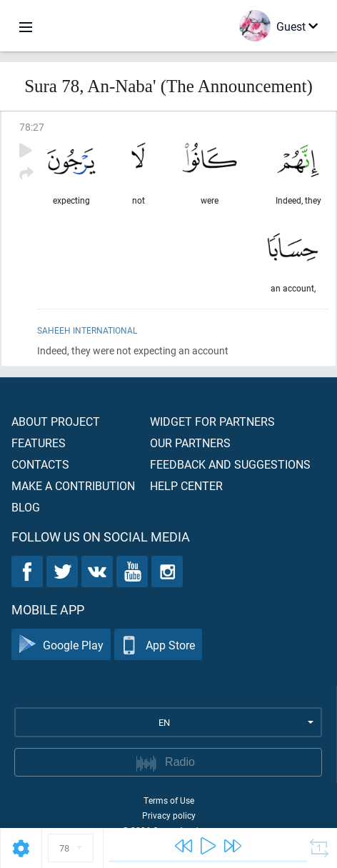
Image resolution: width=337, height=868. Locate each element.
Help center (186, 485)
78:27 (32, 127)
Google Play (61, 645)
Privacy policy (169, 815)
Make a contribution (73, 485)
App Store (158, 645)
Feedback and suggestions (230, 464)
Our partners (190, 443)
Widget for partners (212, 421)
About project (56, 421)
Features (39, 443)
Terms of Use (169, 800)
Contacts (40, 464)
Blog (26, 507)
